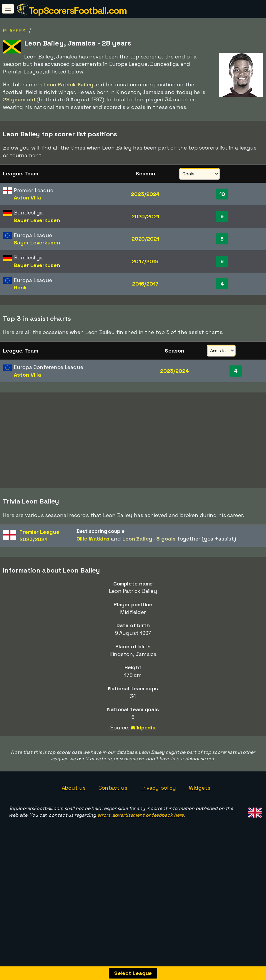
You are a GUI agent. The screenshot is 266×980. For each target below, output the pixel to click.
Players (14, 31)
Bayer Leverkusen (37, 220)
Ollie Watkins (93, 591)
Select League (133, 973)
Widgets (199, 841)
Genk (20, 287)
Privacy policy (158, 841)
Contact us (113, 841)
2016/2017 (145, 284)
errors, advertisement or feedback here (140, 868)
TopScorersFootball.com (78, 11)
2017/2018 (145, 261)
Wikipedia (143, 781)
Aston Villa (28, 198)
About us (74, 841)
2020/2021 (145, 216)
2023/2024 (145, 194)
